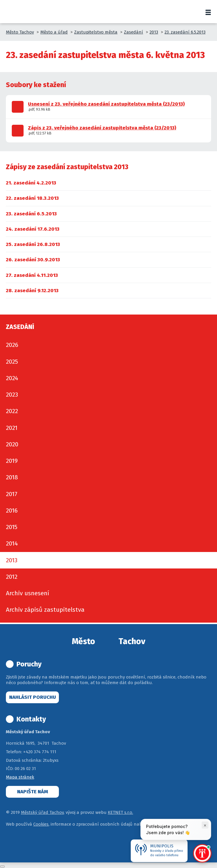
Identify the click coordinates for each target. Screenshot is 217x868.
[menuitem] (31, 183)
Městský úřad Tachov (42, 812)
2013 (154, 32)
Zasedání (134, 32)
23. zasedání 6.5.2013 (185, 32)
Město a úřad (54, 32)
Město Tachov (20, 32)
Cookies (41, 824)
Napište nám (33, 792)
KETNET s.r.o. (120, 812)
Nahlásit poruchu (33, 697)
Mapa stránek (20, 777)
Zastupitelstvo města (96, 32)
